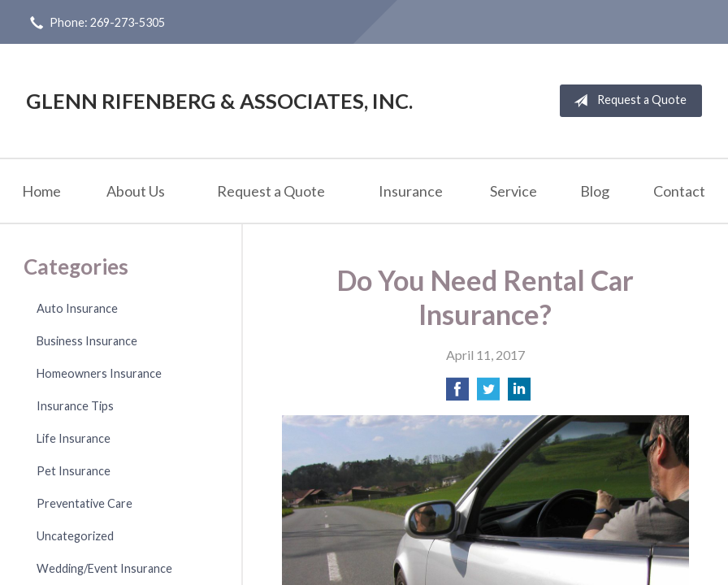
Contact (679, 191)
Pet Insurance (74, 471)
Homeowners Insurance (99, 373)
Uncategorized (75, 536)
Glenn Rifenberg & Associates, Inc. (219, 101)
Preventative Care (84, 503)
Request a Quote (627, 101)
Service (513, 191)
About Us (136, 191)
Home (41, 191)
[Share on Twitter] (488, 394)
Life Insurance (74, 438)
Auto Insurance (77, 308)
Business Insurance (87, 341)
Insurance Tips (75, 406)
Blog (595, 191)
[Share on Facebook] (457, 394)
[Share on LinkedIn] (519, 394)
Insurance (411, 191)
